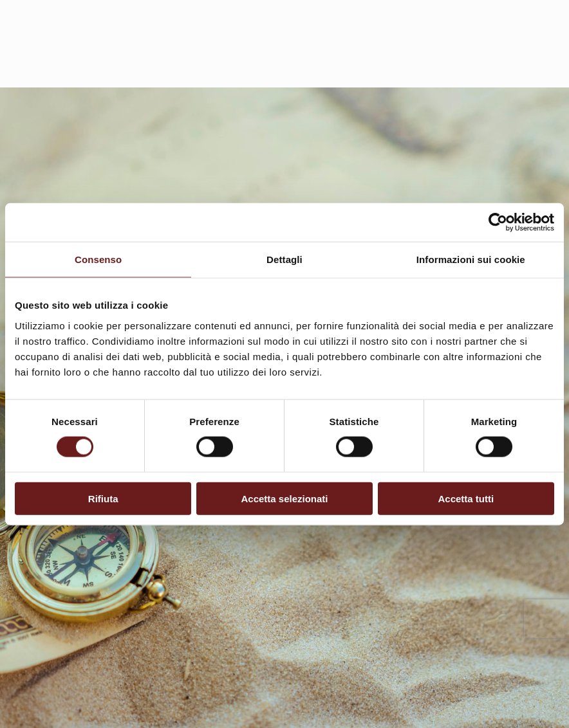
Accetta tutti (466, 498)
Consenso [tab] (98, 259)
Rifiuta (103, 498)
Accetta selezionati (284, 498)
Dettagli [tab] (284, 259)
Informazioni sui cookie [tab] (471, 259)
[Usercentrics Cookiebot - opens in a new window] (498, 223)
